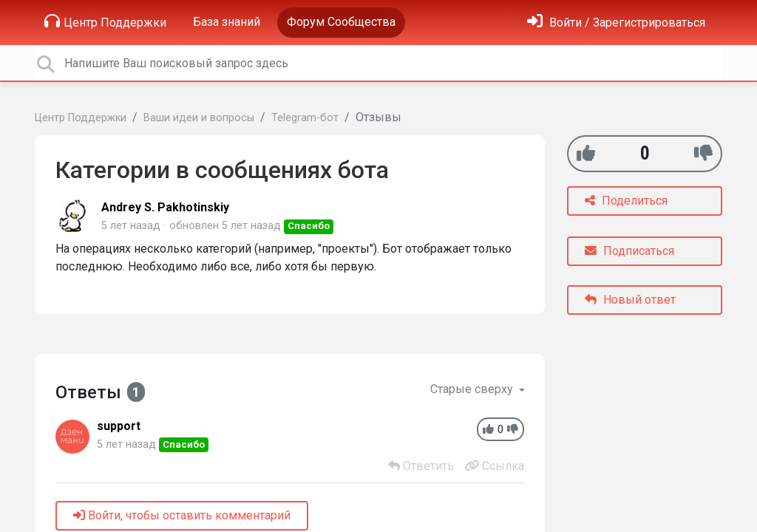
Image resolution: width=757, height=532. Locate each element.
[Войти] (616, 23)
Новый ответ (630, 300)
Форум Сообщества (341, 22)
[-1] (703, 153)
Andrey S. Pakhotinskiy (165, 207)
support (119, 426)
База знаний (227, 22)
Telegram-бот (305, 118)
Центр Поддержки (105, 21)
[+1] (586, 153)
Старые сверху (473, 389)
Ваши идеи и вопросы (199, 118)
